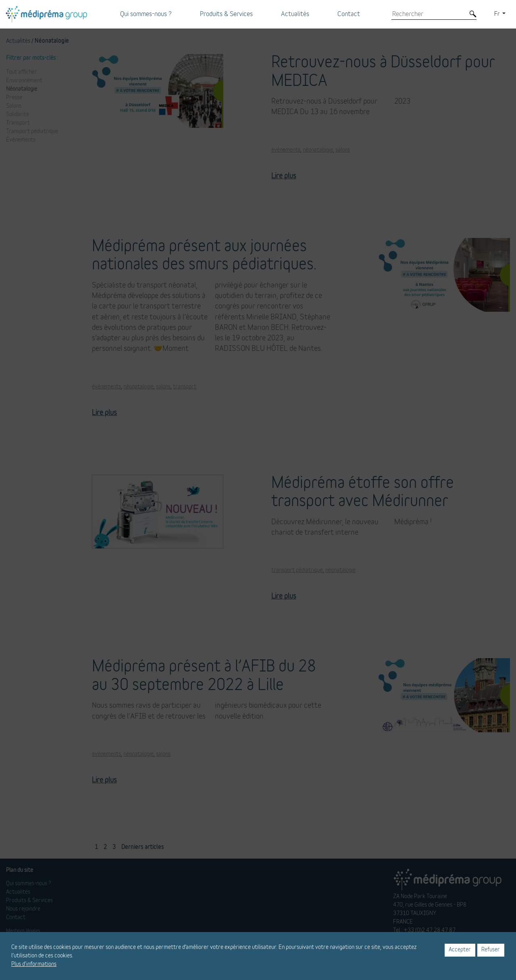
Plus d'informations (34, 964)
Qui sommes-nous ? (146, 14)
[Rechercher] (428, 14)
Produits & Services (226, 14)
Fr (498, 14)
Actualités (295, 14)
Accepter (460, 950)
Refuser (491, 950)
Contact (349, 14)
